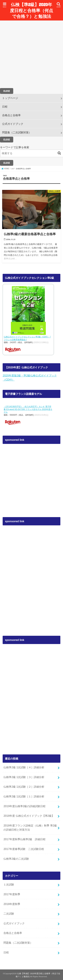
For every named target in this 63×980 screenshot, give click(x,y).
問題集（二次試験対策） (17, 132)
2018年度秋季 (12, 904)
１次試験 (9, 884)
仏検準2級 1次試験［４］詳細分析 (24, 767)
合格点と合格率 (11, 115)
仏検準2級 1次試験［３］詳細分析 (24, 777)
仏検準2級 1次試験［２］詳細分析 (24, 787)
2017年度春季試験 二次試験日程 (24, 849)
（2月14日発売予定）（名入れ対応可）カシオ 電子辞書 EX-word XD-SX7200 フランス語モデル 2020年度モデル (28, 409)
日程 (5, 107)
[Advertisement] (31, 54)
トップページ (10, 98)
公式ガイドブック (13, 124)
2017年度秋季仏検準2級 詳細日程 (24, 839)
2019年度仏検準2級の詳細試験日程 (24, 806)
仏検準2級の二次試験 (16, 859)
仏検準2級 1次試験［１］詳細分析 (24, 796)
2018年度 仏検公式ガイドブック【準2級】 (29, 816)
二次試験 (9, 914)
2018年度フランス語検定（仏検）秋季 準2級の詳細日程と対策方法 (30, 828)
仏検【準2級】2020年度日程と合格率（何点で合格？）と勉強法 (32, 10)
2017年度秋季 (12, 894)
